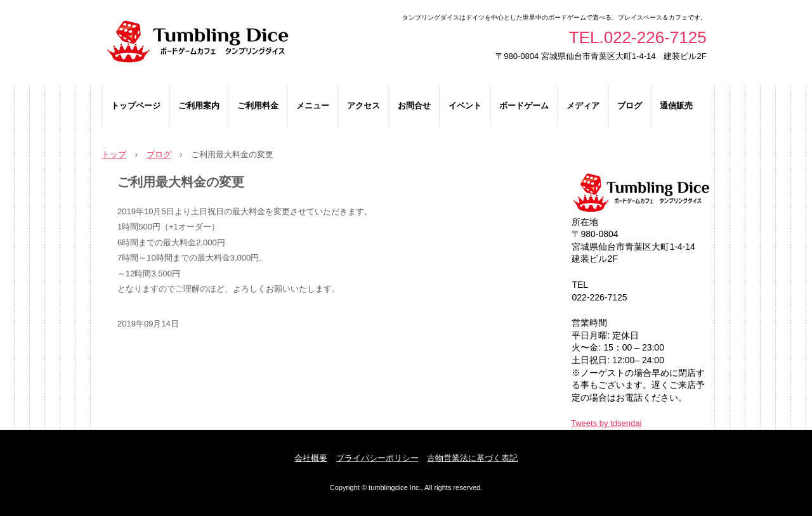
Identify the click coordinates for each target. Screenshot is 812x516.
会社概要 (311, 458)
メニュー (313, 106)
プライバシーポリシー (377, 458)
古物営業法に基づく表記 (472, 458)
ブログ (630, 106)
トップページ (136, 106)
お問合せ (414, 106)
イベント (465, 106)
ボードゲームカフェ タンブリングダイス (246, 43)
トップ (114, 154)
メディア (583, 106)
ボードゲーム (524, 106)
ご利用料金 (258, 106)
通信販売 (676, 106)
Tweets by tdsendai (606, 423)
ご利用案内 (199, 106)
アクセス (363, 106)
